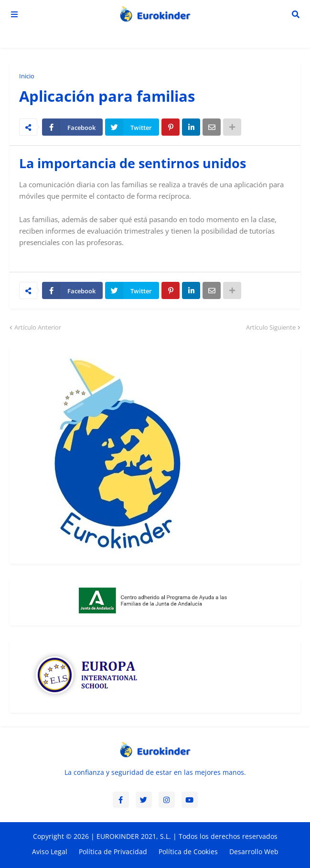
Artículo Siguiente (271, 327)
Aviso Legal (50, 852)
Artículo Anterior (38, 327)
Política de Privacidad (113, 852)
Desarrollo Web (254, 852)
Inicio (27, 76)
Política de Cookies (188, 852)
